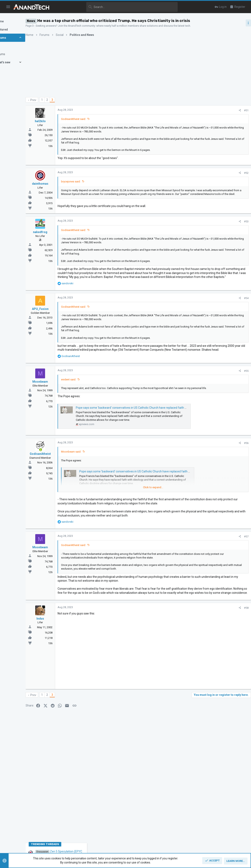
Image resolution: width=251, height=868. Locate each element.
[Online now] (62, 498)
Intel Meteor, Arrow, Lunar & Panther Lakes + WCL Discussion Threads (219, 261)
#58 (177, 688)
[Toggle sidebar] (244, 23)
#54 (177, 327)
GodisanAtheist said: (95, 119)
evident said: (90, 420)
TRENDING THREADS (205, 222)
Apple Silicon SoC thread (218, 309)
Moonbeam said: (93, 500)
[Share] (170, 110)
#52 (177, 178)
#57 (177, 597)
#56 (177, 492)
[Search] (116, 7)
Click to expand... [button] (129, 155)
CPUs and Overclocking (209, 249)
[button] (8, 7)
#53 (177, 233)
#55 (177, 412)
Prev (55, 100)
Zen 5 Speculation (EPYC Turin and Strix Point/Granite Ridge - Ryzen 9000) (219, 234)
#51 (177, 110)
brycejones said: (92, 186)
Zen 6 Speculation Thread (218, 328)
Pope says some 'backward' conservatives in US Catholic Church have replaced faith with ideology (160, 453)
